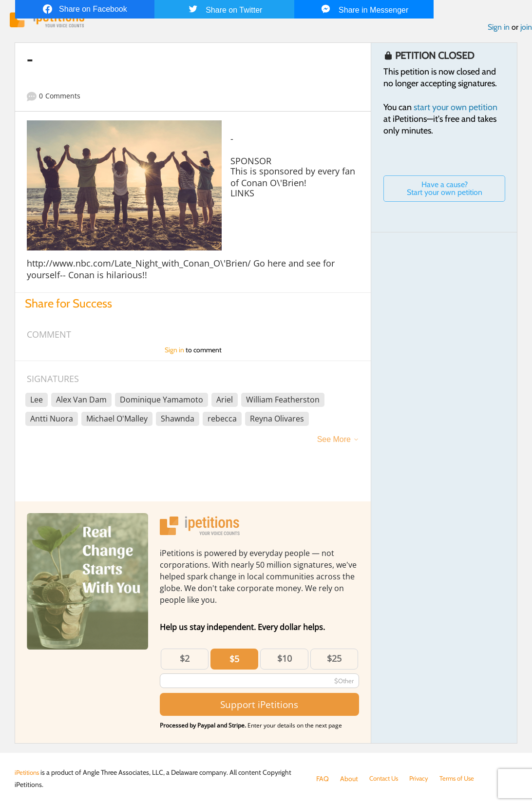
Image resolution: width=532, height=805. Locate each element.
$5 (234, 660)
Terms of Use (464, 779)
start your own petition (456, 109)
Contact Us (386, 779)
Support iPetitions (259, 706)
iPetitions (28, 772)
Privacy (423, 779)
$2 (185, 660)
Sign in (499, 29)
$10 (285, 660)
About (349, 779)
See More (334, 441)
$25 (334, 660)
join (526, 29)
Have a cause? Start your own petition (445, 190)
